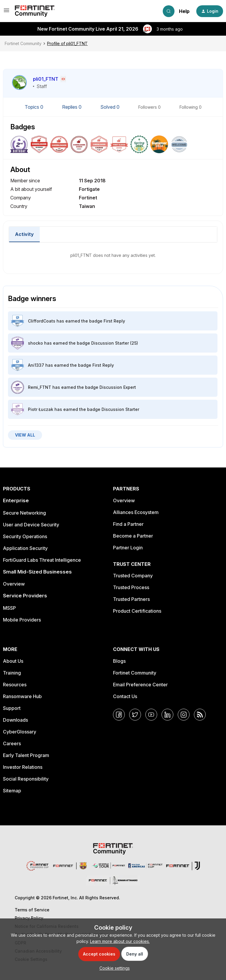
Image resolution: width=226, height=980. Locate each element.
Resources (15, 685)
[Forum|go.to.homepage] (35, 11)
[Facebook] (119, 715)
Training (12, 673)
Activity (24, 234)
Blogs (119, 661)
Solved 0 (110, 107)
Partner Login (128, 548)
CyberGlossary (20, 732)
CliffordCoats (42, 321)
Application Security (25, 548)
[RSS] (200, 715)
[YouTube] (151, 715)
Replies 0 (72, 107)
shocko (35, 343)
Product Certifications (137, 611)
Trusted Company (133, 576)
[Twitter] (135, 715)
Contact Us (125, 696)
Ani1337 (36, 365)
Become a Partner (133, 536)
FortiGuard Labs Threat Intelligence (42, 560)
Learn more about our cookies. (120, 941)
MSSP (9, 608)
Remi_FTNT (40, 387)
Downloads (15, 720)
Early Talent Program (26, 755)
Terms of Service (32, 910)
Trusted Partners (131, 599)
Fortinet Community (23, 43)
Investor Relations (23, 767)
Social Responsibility (26, 779)
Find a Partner (128, 524)
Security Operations (25, 536)
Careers (12, 743)
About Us (13, 661)
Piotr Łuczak (41, 409)
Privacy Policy (29, 918)
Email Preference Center (140, 685)
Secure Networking (24, 513)
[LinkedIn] (167, 715)
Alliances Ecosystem (136, 512)
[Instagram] (184, 715)
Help (184, 11)
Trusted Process (131, 587)
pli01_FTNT (46, 79)
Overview (14, 584)
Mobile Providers (22, 620)
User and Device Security (31, 525)
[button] (6, 12)
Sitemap (12, 791)
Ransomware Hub (22, 696)
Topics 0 (35, 107)
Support (12, 708)
